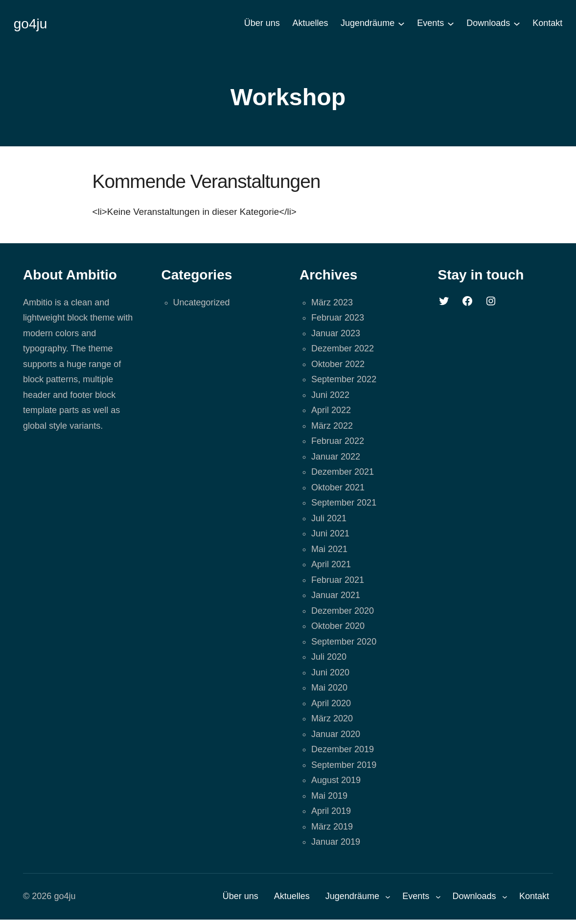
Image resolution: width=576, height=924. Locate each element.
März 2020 (332, 718)
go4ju (31, 24)
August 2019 (336, 780)
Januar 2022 (336, 457)
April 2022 (331, 410)
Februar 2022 (338, 441)
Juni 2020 (330, 672)
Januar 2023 (336, 333)
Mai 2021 (329, 549)
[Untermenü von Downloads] (517, 23)
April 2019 (331, 811)
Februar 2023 (338, 318)
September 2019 (344, 765)
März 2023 (332, 302)
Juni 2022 (330, 395)
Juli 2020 (329, 657)
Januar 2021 (336, 595)
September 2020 (344, 642)
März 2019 (332, 827)
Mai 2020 (329, 688)
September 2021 (344, 503)
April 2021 (331, 564)
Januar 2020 (336, 734)
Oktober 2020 (338, 626)
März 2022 (332, 426)
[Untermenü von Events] (451, 23)
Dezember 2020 (343, 611)
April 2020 (331, 703)
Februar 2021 (338, 580)
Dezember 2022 (343, 348)
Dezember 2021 (343, 472)
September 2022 (344, 379)
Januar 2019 (336, 842)
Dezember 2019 (343, 749)
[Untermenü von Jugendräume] (401, 23)
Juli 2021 (329, 518)
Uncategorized (202, 302)
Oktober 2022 (338, 364)
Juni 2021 (330, 533)
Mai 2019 (329, 796)
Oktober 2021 (338, 487)
